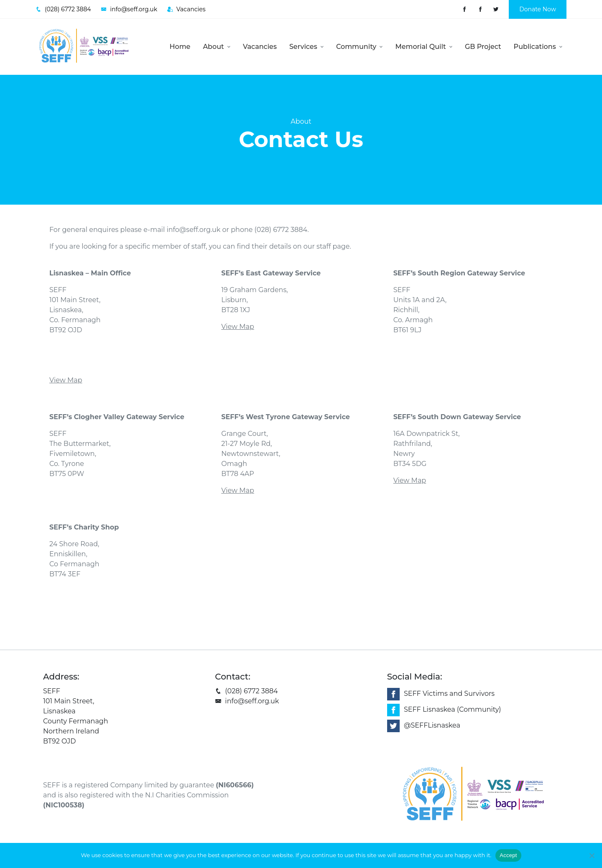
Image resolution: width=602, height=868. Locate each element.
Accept (508, 855)
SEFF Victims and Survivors (449, 694)
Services (306, 47)
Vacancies (260, 47)
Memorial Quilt (423, 47)
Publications (538, 47)
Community (359, 47)
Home (180, 47)
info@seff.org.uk (193, 230)
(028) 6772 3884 (246, 691)
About (217, 47)
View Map (66, 380)
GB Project (483, 47)
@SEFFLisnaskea (432, 725)
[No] (592, 855)
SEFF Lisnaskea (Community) (453, 709)
